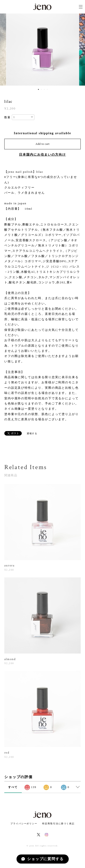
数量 (7, 117)
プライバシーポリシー (24, 824)
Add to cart (43, 144)
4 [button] (47, 89)
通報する (32, 433)
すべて (13, 787)
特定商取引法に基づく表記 (58, 824)
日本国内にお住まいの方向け (42, 155)
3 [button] (44, 89)
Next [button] (78, 50)
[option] (43, 50)
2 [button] (41, 89)
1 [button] (39, 89)
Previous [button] (7, 50)
